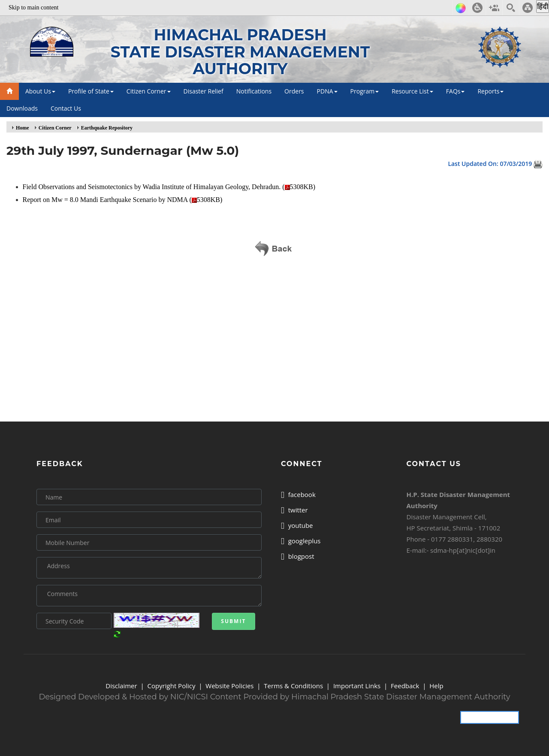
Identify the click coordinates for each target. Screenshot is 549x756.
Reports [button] (490, 91)
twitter (294, 510)
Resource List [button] (412, 91)
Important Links (357, 686)
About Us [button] (40, 91)
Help (436, 686)
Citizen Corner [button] (149, 91)
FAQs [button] (455, 91)
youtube (297, 525)
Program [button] (365, 91)
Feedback (405, 686)
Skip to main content (33, 8)
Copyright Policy (171, 686)
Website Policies (229, 686)
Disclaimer (121, 686)
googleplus (301, 541)
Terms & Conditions (293, 686)
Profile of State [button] (91, 91)
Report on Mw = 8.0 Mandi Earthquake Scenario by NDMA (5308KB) (124, 200)
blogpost (298, 556)
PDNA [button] (327, 91)
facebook (298, 494)
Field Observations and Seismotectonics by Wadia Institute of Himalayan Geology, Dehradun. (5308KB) (170, 187)
